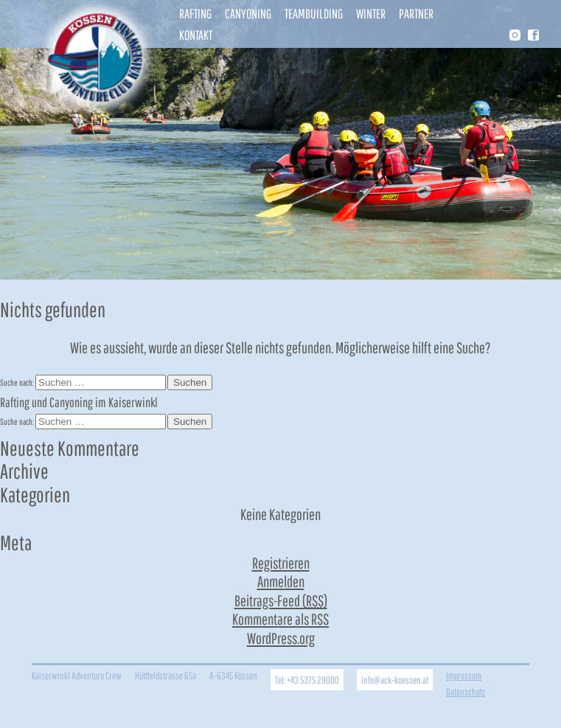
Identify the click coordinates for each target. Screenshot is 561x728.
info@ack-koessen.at (395, 680)
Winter (371, 14)
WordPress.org (281, 638)
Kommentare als (280, 619)
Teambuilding (314, 14)
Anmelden (281, 581)
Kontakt (196, 35)
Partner (416, 14)
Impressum (464, 675)
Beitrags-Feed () (281, 600)
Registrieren (281, 563)
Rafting (195, 14)
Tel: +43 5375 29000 (307, 680)
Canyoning (248, 14)
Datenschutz (466, 691)
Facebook (533, 35)
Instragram (514, 36)
